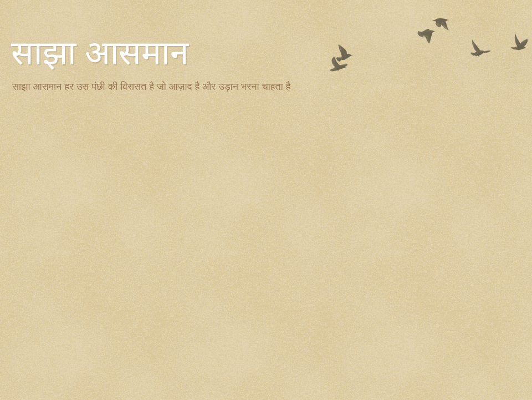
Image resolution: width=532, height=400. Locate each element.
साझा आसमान (100, 53)
